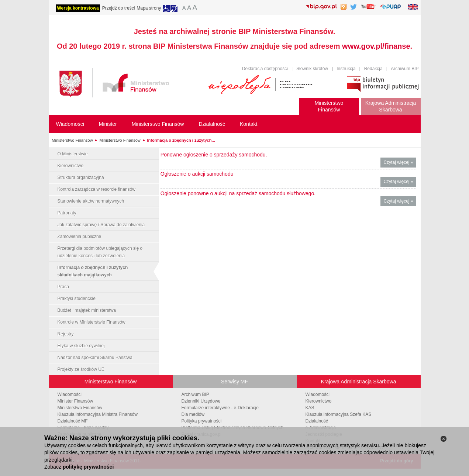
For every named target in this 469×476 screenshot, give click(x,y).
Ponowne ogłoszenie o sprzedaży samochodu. (214, 155)
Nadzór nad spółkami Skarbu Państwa (95, 358)
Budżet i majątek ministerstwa (87, 310)
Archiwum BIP (405, 69)
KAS (310, 408)
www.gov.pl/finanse (376, 46)
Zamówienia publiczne (80, 237)
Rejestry (66, 334)
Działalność (317, 421)
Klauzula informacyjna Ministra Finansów (98, 414)
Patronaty (67, 213)
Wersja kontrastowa (78, 8)
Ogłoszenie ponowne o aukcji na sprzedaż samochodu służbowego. (238, 193)
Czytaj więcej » (400, 163)
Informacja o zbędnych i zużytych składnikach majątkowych (93, 271)
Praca (63, 287)
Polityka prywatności (202, 421)
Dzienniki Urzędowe (201, 401)
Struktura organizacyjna (81, 177)
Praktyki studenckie (77, 299)
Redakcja (373, 69)
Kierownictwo (71, 166)
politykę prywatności (88, 467)
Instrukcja (346, 69)
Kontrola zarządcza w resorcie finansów (96, 189)
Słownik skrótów (312, 69)
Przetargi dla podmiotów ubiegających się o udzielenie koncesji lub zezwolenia (100, 252)
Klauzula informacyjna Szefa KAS (339, 414)
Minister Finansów (75, 401)
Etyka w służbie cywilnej (81, 346)
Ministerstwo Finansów (72, 140)
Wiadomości (70, 394)
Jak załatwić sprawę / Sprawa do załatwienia (101, 225)
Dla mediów (193, 414)
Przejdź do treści (119, 8)
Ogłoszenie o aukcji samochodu (197, 174)
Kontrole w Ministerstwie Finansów (92, 322)
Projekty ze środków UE (81, 369)
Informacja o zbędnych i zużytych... (181, 140)
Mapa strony (149, 8)
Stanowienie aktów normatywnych (91, 201)
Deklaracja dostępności (265, 69)
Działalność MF (73, 421)
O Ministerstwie (73, 154)
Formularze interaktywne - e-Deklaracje (220, 408)
